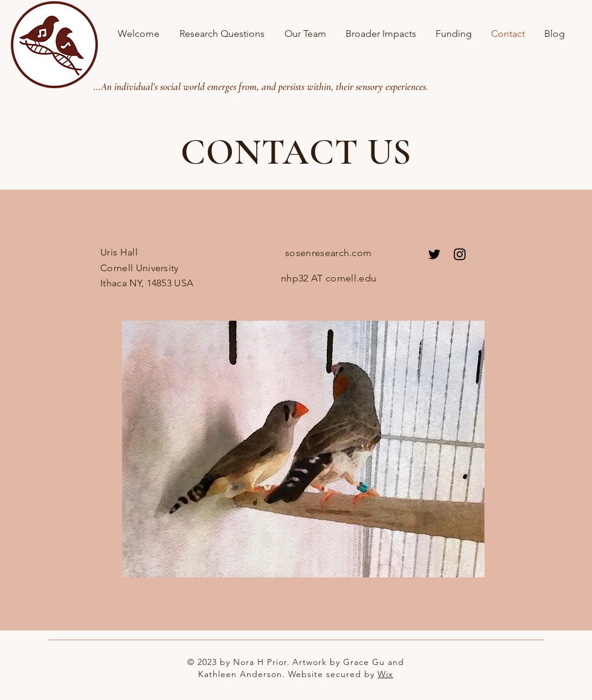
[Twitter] (434, 254)
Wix (385, 674)
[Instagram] (460, 254)
